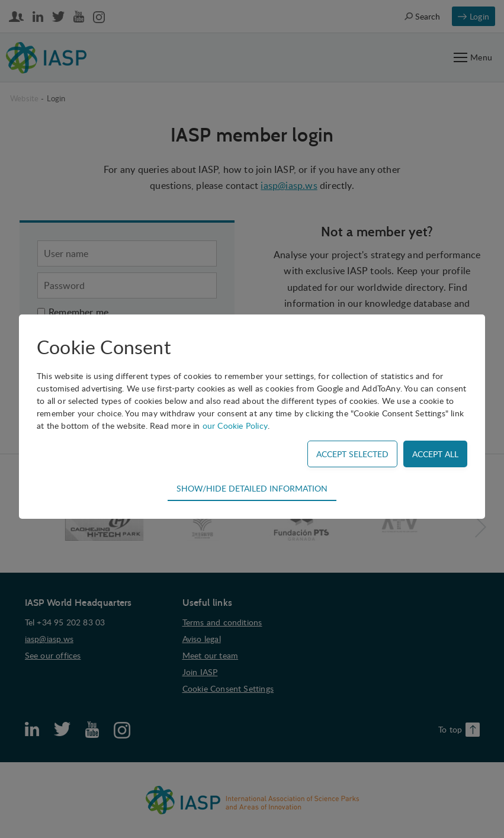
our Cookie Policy (235, 426)
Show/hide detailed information (252, 488)
